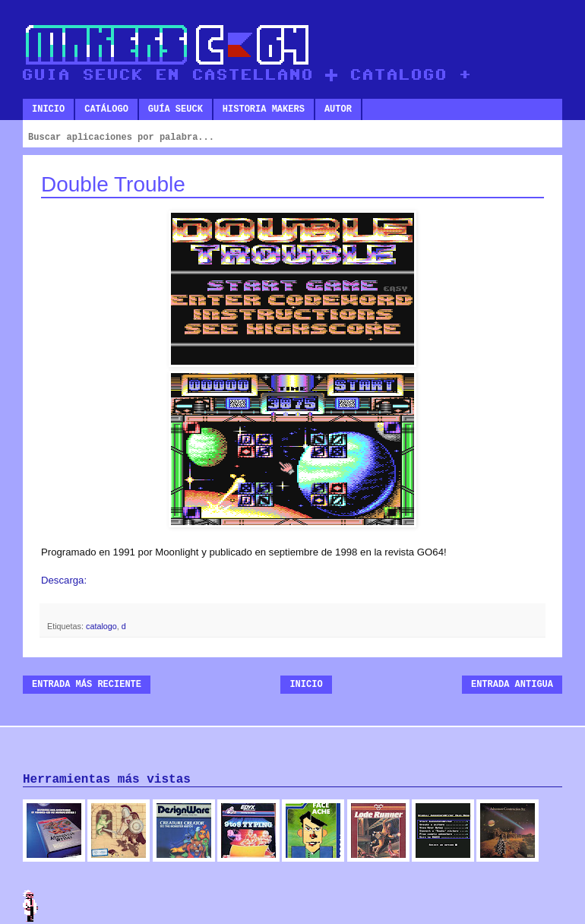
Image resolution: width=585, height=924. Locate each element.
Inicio (48, 109)
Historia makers (264, 109)
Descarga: (64, 580)
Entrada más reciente (87, 685)
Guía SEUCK (175, 109)
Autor (338, 109)
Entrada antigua (512, 685)
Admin (30, 906)
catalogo (101, 626)
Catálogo (106, 109)
